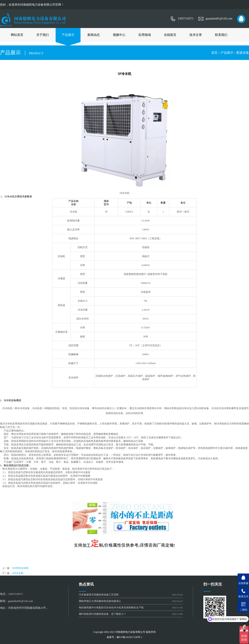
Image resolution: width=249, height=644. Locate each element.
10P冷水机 (18, 573)
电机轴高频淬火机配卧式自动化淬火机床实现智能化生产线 (111, 608)
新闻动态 (94, 35)
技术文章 (196, 35)
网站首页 (17, 35)
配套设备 (243, 53)
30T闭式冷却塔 (20, 568)
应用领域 (145, 35)
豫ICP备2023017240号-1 (130, 637)
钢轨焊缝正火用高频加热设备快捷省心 (100, 601)
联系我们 (221, 35)
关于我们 (43, 35)
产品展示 (68, 35)
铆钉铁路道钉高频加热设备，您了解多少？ (103, 614)
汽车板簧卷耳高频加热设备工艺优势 (99, 595)
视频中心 (119, 35)
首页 (214, 53)
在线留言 (170, 35)
